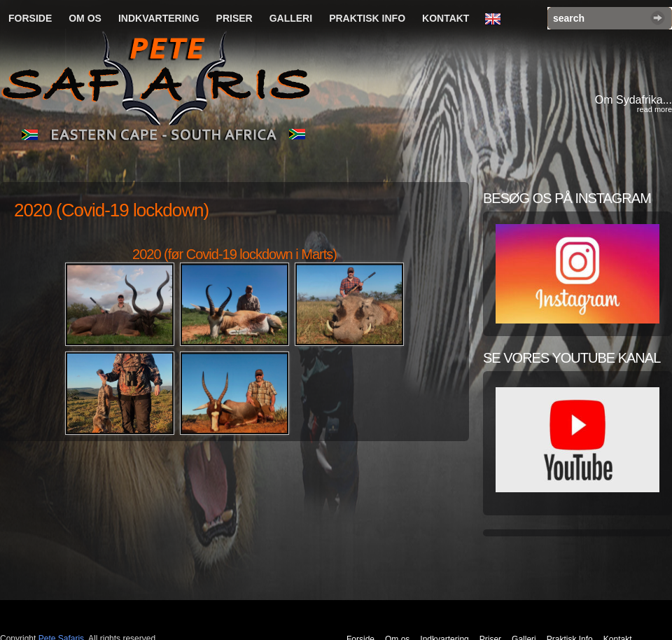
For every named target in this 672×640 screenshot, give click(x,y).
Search (658, 18)
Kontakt (446, 18)
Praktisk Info (367, 18)
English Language (496, 20)
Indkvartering (159, 18)
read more (654, 109)
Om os (85, 18)
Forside (30, 18)
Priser (234, 18)
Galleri (291, 18)
